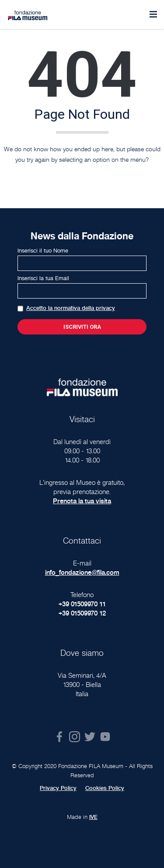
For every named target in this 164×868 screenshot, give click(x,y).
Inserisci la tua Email (43, 278)
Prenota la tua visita (82, 501)
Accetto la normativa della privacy (71, 308)
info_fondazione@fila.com (82, 572)
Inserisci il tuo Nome (43, 251)
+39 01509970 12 (82, 613)
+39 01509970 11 (82, 604)
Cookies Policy (105, 788)
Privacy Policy (58, 788)
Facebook (59, 737)
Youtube (105, 737)
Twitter (90, 737)
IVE (93, 817)
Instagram (75, 737)
